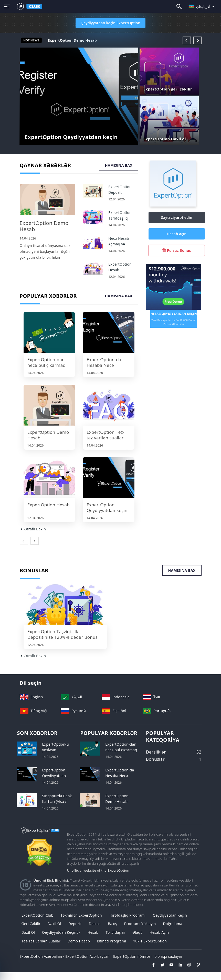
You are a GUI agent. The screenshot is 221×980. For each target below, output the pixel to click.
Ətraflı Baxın (33, 529)
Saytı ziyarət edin (177, 217)
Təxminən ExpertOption (81, 915)
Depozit (75, 924)
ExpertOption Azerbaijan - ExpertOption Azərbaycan (65, 956)
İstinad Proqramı (112, 941)
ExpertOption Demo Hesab (72, 40)
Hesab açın (177, 234)
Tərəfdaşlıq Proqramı (127, 915)
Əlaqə (137, 932)
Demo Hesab (79, 941)
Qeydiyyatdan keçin (170, 915)
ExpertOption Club (38, 915)
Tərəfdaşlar (115, 932)
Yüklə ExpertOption (150, 941)
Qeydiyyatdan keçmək (61, 932)
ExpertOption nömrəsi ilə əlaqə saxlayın (148, 956)
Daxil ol (54, 924)
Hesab (93, 932)
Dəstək (95, 924)
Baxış (112, 924)
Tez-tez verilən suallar (41, 941)
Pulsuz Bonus (177, 250)
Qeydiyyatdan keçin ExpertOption (110, 23)
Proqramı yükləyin (140, 924)
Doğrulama (173, 924)
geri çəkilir (31, 924)
